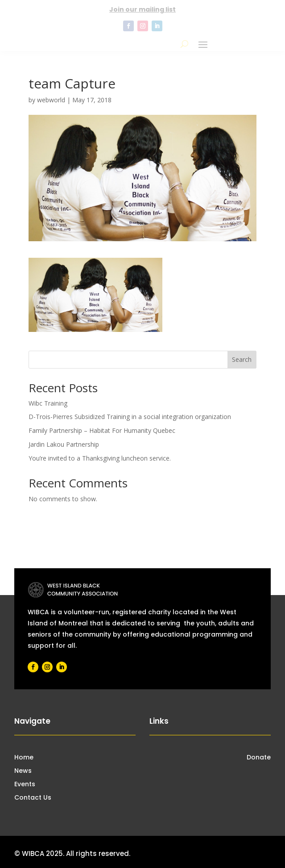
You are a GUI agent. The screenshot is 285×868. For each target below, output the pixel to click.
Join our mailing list (142, 9)
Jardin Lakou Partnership (64, 444)
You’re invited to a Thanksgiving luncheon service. (100, 458)
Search (242, 359)
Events (25, 785)
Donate (259, 758)
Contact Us (33, 798)
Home (24, 758)
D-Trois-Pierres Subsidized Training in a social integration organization (130, 417)
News (23, 771)
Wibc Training (48, 403)
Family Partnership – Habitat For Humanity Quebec (102, 430)
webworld (51, 100)
